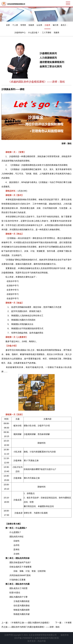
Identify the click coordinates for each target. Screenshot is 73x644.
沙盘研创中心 (20, 33)
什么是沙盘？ (34, 33)
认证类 (39, 25)
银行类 (56, 25)
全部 (8, 25)
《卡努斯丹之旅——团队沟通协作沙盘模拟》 (30, 623)
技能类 (31, 25)
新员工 (64, 25)
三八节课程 (47, 33)
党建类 (56, 33)
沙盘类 (47, 25)
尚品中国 (42, 641)
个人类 (15, 25)
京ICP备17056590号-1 (24, 638)
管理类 (23, 25)
